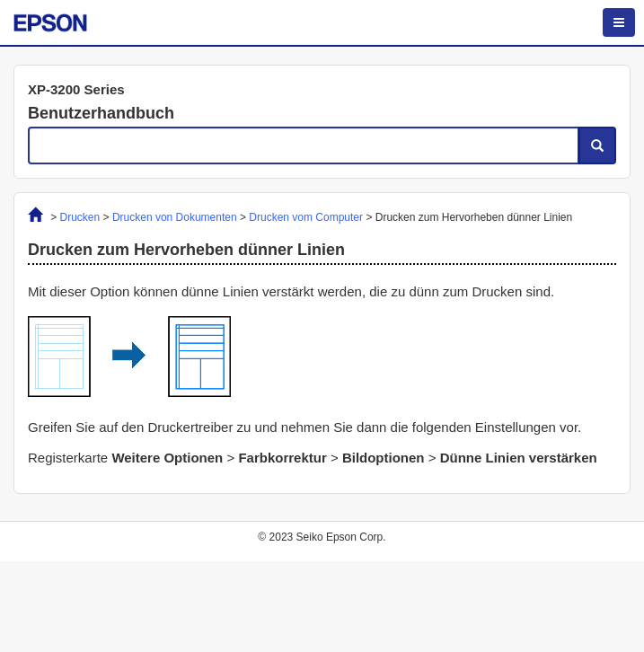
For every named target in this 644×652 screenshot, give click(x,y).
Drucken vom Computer (306, 217)
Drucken (80, 217)
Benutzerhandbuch (101, 113)
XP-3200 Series (76, 89)
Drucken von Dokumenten (175, 217)
